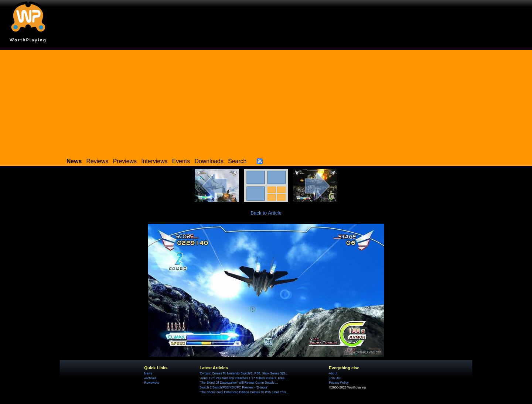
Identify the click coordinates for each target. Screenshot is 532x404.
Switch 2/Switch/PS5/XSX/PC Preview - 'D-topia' (233, 387)
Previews (125, 161)
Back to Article (266, 213)
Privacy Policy (339, 383)
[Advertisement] (266, 102)
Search (237, 161)
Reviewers (151, 383)
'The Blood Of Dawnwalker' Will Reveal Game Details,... (239, 383)
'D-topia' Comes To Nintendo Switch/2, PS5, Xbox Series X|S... (244, 373)
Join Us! (335, 378)
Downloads (209, 161)
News (148, 373)
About (333, 373)
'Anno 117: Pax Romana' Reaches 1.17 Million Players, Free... (243, 378)
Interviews (154, 161)
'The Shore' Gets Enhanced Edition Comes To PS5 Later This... (244, 392)
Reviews (98, 161)
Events (181, 161)
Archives (150, 378)
